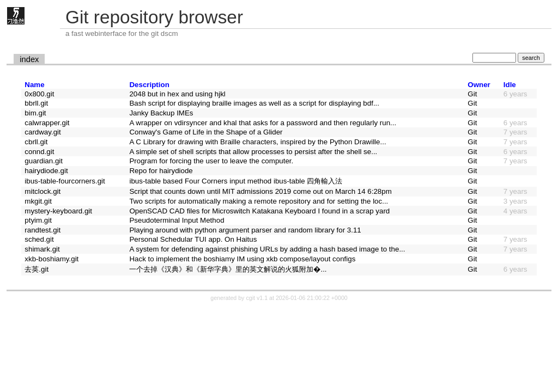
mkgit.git (38, 201)
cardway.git (43, 132)
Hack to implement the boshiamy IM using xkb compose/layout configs (242, 259)
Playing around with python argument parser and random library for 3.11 (245, 230)
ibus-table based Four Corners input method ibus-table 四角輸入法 (236, 181)
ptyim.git (38, 220)
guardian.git (44, 161)
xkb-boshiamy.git (51, 259)
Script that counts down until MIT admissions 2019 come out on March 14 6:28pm (260, 191)
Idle (510, 85)
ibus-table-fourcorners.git (65, 181)
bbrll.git (36, 103)
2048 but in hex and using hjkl (177, 94)
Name (34, 85)
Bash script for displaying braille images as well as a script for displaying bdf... (254, 103)
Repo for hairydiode (161, 171)
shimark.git (42, 249)
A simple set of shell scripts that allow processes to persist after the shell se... (253, 152)
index (29, 59)
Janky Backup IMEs (161, 113)
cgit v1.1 (257, 298)
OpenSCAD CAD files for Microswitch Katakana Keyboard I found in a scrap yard (259, 211)
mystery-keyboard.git (58, 211)
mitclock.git (43, 191)
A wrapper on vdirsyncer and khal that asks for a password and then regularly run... (263, 123)
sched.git (39, 239)
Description (149, 85)
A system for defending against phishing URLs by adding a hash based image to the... (267, 249)
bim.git (35, 113)
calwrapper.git (47, 123)
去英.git (37, 269)
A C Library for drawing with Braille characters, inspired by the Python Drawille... (257, 142)
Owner (479, 85)
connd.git (39, 152)
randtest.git (43, 230)
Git (472, 94)
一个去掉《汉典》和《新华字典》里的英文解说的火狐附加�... (228, 269)
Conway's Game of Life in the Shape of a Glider (206, 132)
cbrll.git (36, 142)
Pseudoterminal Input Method (177, 220)
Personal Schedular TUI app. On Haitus (193, 239)
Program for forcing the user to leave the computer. (211, 161)
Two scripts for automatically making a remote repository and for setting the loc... (259, 201)
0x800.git (39, 94)
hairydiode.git (46, 171)
